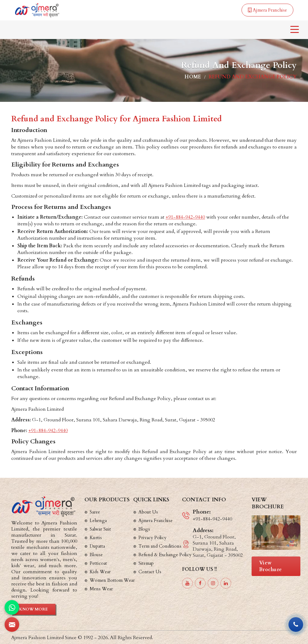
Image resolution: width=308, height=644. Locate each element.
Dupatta (97, 546)
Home (193, 77)
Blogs (144, 529)
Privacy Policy (152, 538)
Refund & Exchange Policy (165, 555)
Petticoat (98, 563)
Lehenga (98, 521)
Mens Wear (101, 589)
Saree (95, 512)
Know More (33, 609)
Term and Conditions (160, 546)
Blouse (96, 555)
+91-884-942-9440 (185, 217)
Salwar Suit (100, 529)
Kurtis (96, 538)
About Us (148, 512)
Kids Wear (100, 572)
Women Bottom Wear (112, 580)
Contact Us (150, 572)
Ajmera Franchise (267, 10)
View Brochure (271, 566)
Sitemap (146, 563)
